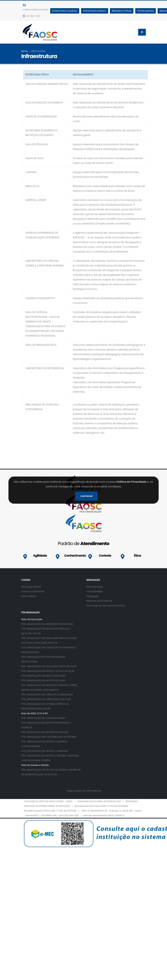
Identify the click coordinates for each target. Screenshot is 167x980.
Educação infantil (31, 587)
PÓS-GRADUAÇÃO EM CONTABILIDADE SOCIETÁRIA (49, 737)
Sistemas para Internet (99, 601)
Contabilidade (94, 591)
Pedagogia (93, 596)
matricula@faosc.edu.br (36, 7)
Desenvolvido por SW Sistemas (84, 791)
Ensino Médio (29, 596)
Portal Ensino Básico (95, 11)
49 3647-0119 (31, 16)
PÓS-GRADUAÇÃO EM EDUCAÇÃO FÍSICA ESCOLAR (49, 666)
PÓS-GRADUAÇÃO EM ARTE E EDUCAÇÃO (44, 676)
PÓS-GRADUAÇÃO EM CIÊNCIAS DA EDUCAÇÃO (47, 695)
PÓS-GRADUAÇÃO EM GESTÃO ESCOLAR (43, 680)
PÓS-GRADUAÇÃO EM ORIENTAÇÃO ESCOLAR (46, 699)
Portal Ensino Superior (65, 11)
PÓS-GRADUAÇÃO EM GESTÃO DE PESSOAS (45, 732)
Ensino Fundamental (33, 591)
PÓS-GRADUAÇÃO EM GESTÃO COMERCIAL (45, 751)
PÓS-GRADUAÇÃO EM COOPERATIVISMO (43, 718)
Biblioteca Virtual (122, 11)
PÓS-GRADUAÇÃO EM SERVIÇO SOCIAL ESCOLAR (48, 671)
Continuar (86, 496)
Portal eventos (146, 11)
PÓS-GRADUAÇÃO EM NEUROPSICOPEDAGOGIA (47, 624)
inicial (25, 51)
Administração (95, 587)
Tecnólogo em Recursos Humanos (106, 606)
